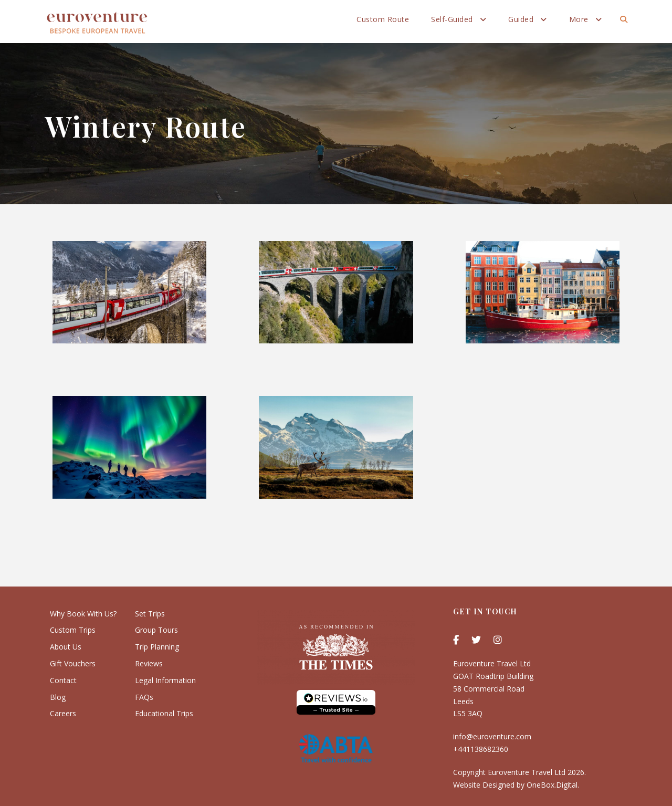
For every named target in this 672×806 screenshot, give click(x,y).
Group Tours (156, 630)
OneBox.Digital (552, 785)
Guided (521, 19)
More (579, 19)
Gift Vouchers (73, 663)
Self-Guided (452, 19)
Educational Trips (164, 713)
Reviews (149, 663)
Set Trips (150, 614)
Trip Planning (157, 647)
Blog (58, 697)
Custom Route (383, 19)
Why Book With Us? (83, 614)
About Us (66, 647)
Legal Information (165, 680)
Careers (63, 713)
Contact (63, 680)
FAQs (144, 697)
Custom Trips (73, 630)
